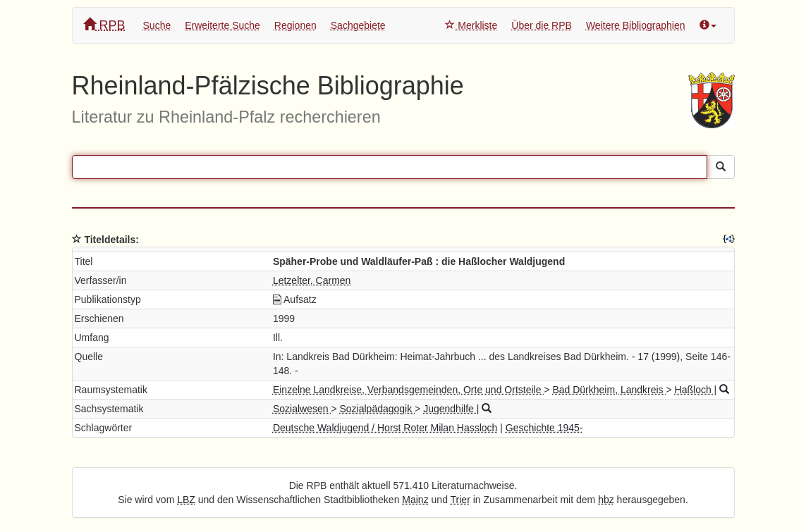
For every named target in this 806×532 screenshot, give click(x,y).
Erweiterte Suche (222, 25)
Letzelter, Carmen (312, 280)
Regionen (295, 25)
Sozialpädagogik (377, 409)
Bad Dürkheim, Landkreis (609, 390)
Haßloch (695, 390)
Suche (157, 25)
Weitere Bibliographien (636, 25)
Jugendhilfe (450, 409)
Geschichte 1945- (544, 428)
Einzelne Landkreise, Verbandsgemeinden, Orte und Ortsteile (408, 390)
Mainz (415, 500)
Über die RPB (542, 25)
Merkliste (471, 25)
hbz (606, 500)
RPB (104, 25)
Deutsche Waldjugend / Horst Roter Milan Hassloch (385, 428)
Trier (460, 500)
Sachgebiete (358, 25)
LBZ (186, 500)
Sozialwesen (302, 409)
